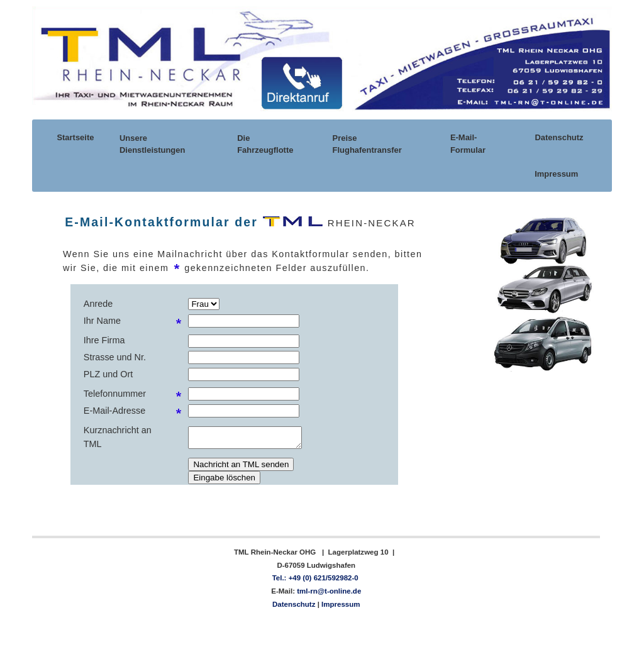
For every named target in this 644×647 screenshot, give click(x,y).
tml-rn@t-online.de (328, 591)
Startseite (75, 137)
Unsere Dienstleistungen (152, 144)
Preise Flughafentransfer (367, 144)
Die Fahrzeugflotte (265, 144)
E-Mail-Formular (468, 143)
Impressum (555, 174)
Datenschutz (558, 137)
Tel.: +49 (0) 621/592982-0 (315, 578)
